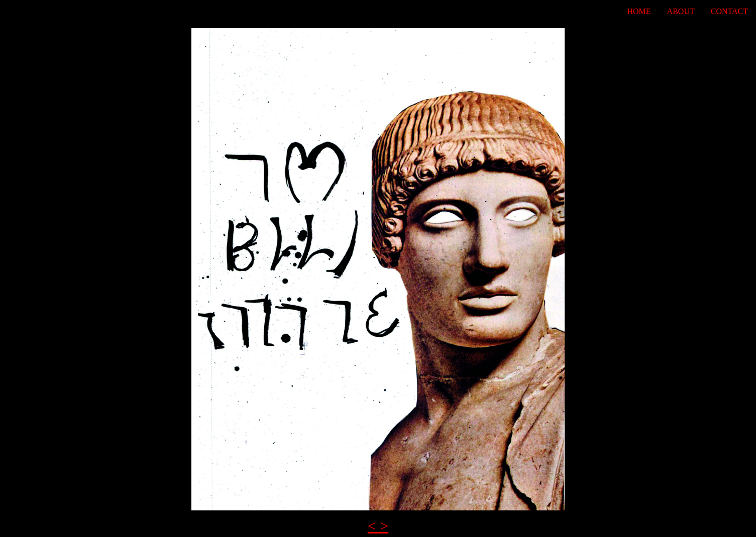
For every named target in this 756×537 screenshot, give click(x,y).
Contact (729, 11)
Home (639, 11)
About (681, 11)
